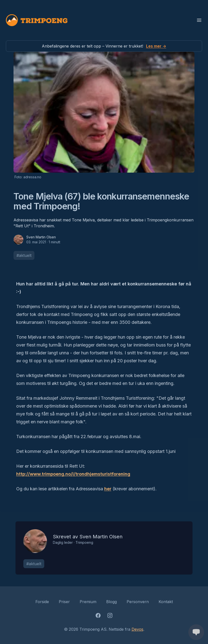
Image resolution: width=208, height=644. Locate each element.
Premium (88, 602)
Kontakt (166, 602)
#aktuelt (24, 255)
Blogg (111, 602)
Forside (42, 602)
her (108, 489)
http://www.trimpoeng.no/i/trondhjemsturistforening (73, 474)
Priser (64, 602)
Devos (137, 629)
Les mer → (156, 46)
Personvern (138, 602)
